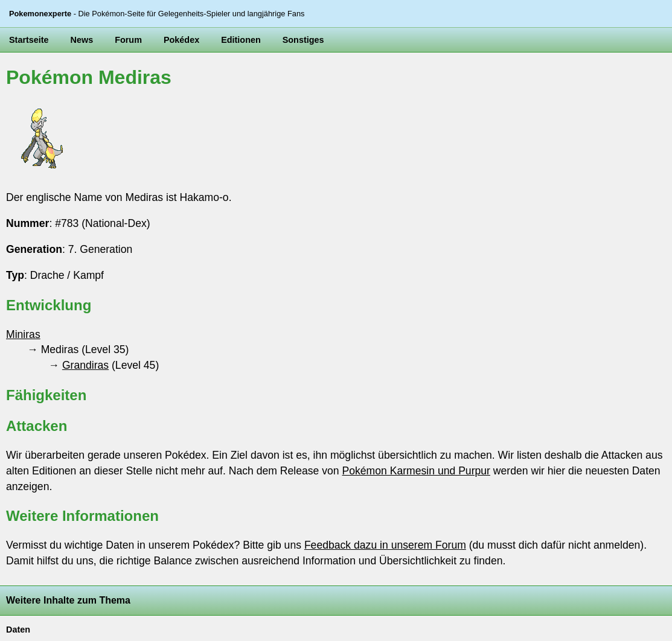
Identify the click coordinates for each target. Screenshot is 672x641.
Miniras (23, 334)
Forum (128, 40)
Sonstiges (303, 40)
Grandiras (85, 365)
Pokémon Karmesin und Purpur (416, 471)
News (82, 40)
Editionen (241, 40)
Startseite (29, 40)
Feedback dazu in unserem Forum (385, 545)
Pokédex (181, 40)
